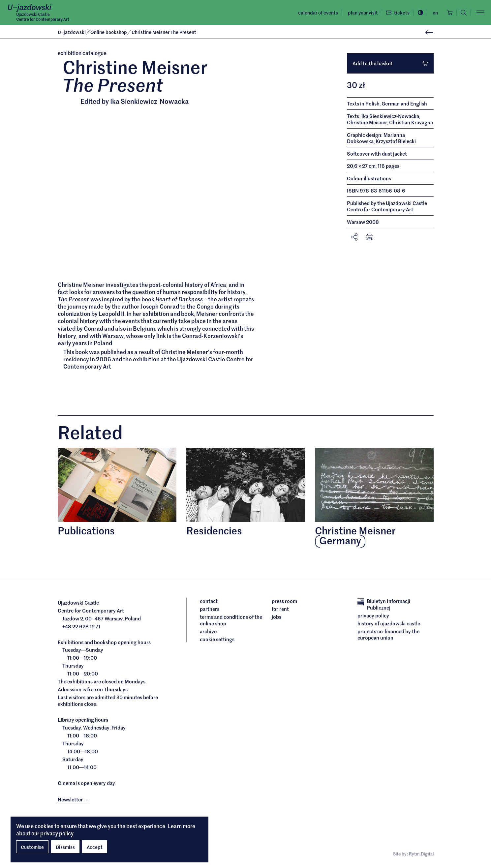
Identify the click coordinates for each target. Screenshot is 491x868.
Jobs (276, 617)
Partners (210, 610)
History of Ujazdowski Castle (389, 624)
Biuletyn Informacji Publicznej (384, 605)
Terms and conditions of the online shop (231, 621)
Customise (32, 847)
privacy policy (57, 833)
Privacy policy (373, 616)
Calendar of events (315, 13)
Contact (209, 602)
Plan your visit (360, 13)
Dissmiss (65, 847)
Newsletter (73, 800)
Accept (95, 847)
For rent (280, 610)
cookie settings (217, 640)
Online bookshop (109, 32)
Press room (284, 602)
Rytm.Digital (421, 855)
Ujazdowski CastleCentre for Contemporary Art (43, 17)
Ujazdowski (72, 32)
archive (208, 632)
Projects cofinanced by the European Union (388, 635)
